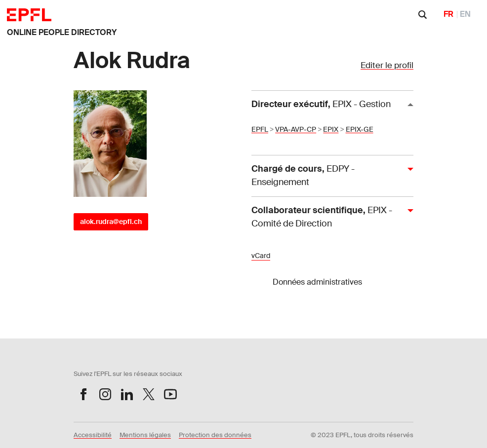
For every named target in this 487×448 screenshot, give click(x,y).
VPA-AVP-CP (296, 129)
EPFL (260, 129)
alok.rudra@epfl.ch (111, 222)
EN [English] (465, 14)
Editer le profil (387, 65)
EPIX (331, 129)
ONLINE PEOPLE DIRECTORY (62, 32)
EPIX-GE (360, 129)
